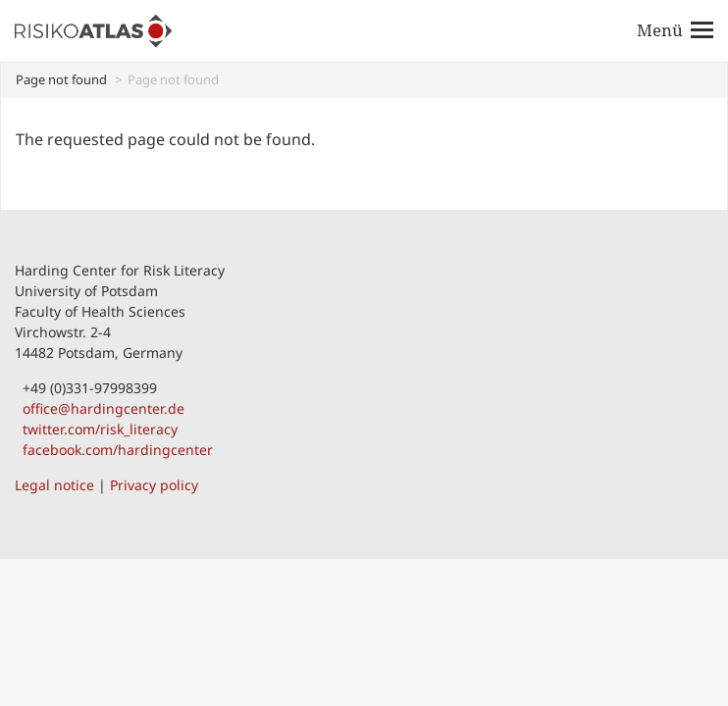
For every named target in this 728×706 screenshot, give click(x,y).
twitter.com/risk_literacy (96, 429)
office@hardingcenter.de (100, 408)
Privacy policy (154, 485)
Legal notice (54, 485)
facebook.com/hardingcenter (114, 450)
